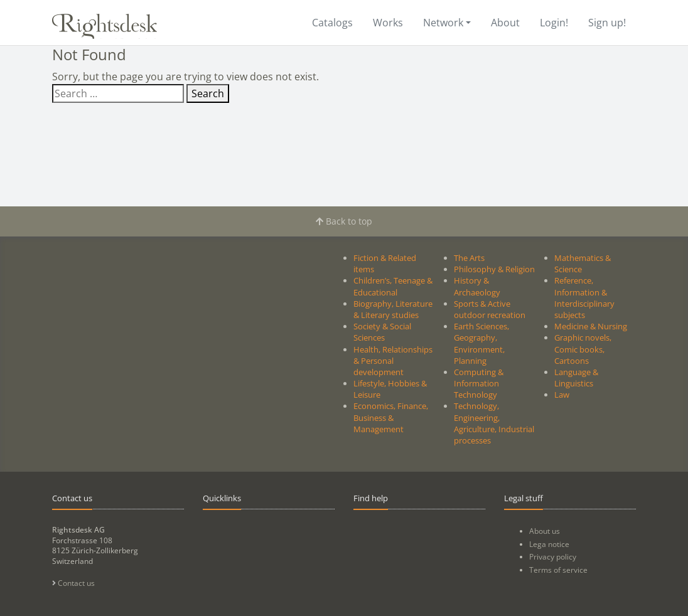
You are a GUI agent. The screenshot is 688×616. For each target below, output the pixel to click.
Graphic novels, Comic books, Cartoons (583, 349)
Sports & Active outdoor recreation (490, 309)
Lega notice (549, 544)
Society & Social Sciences (382, 332)
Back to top (344, 221)
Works (388, 23)
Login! (554, 23)
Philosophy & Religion (494, 269)
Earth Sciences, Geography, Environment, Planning (481, 343)
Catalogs (332, 23)
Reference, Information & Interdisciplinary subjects (584, 298)
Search (208, 93)
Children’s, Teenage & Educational (393, 286)
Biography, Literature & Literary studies (393, 309)
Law (562, 395)
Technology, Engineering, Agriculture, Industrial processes (494, 423)
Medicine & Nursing (591, 326)
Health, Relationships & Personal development (393, 361)
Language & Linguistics (576, 378)
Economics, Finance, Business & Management (391, 417)
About (505, 23)
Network (443, 23)
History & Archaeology (477, 286)
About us (545, 531)
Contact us (73, 583)
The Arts (469, 258)
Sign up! (607, 23)
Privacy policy (553, 557)
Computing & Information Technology (479, 383)
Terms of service (558, 570)
